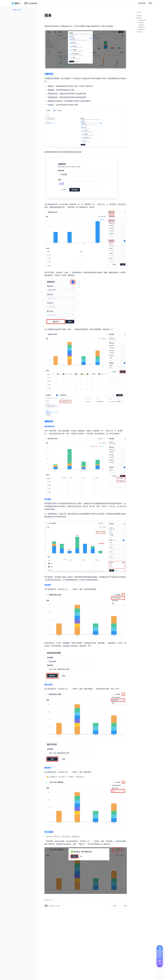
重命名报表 (49, 685)
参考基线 (48, 499)
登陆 (150, 3)
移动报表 (48, 585)
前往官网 (142, 3)
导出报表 (49, 832)
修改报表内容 (49, 426)
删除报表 (48, 768)
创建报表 (49, 74)
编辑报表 (49, 421)
